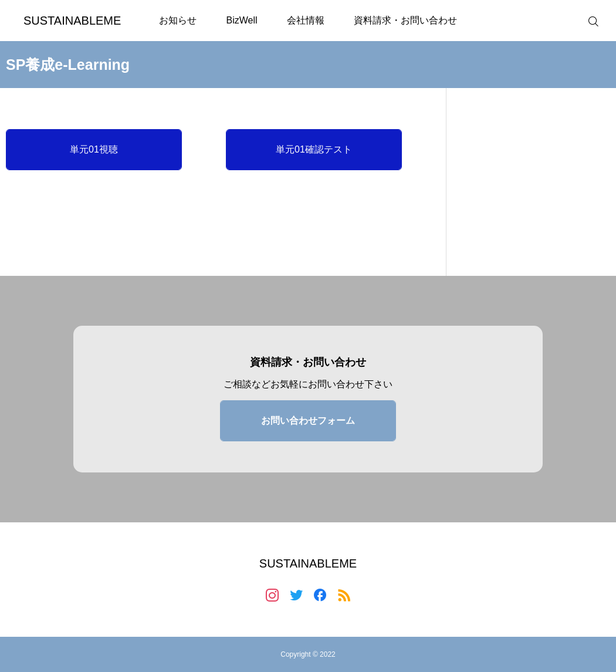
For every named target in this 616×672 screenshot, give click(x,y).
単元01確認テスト (314, 149)
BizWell (241, 20)
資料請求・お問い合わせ (405, 20)
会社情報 (306, 20)
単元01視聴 (94, 149)
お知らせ (178, 20)
